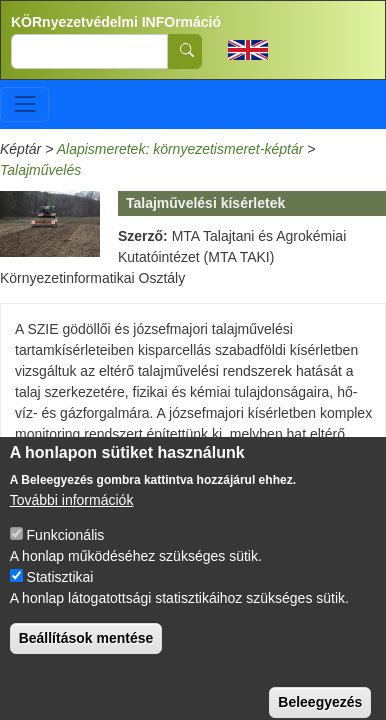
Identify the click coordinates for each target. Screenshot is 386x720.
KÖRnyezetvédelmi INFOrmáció (116, 22)
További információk (72, 516)
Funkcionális (66, 551)
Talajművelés (40, 170)
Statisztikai (60, 593)
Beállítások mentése (86, 654)
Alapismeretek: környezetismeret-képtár (180, 149)
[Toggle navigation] (24, 104)
